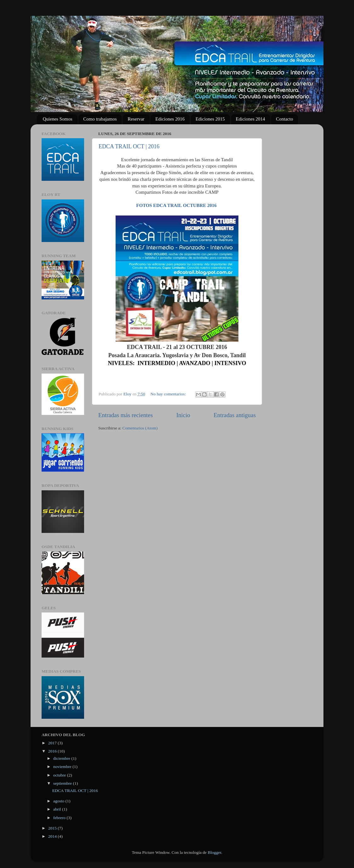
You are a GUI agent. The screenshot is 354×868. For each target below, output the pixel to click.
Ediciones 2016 (170, 119)
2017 (53, 743)
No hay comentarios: (169, 394)
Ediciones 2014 (251, 119)
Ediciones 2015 (210, 119)
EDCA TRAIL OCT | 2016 (129, 146)
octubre (60, 775)
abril (58, 809)
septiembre (63, 783)
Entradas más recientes (126, 415)
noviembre (63, 767)
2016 (53, 751)
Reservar (136, 119)
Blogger (214, 852)
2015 (53, 828)
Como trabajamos (100, 119)
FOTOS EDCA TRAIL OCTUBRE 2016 (177, 205)
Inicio (183, 415)
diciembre (62, 758)
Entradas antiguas (235, 415)
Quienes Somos (58, 119)
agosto (59, 801)
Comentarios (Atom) (140, 428)
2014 (53, 836)
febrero (60, 818)
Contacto (284, 119)
